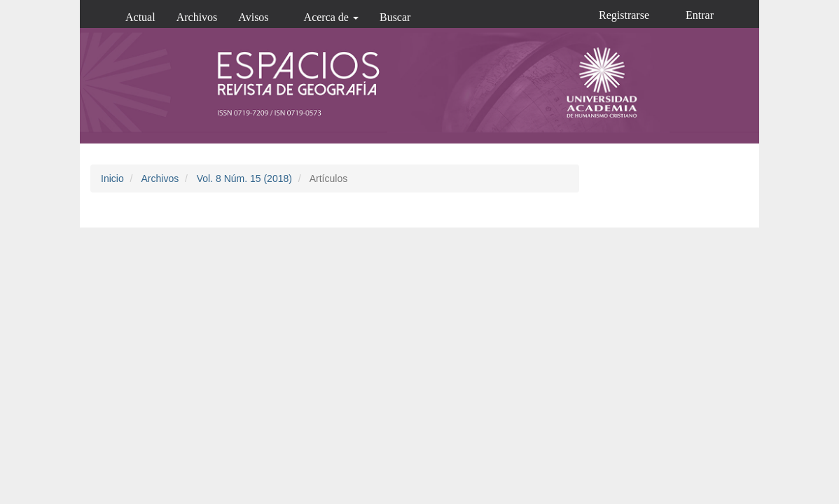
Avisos (253, 17)
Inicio (112, 178)
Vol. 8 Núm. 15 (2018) (244, 178)
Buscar (395, 17)
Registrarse (624, 15)
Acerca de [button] (331, 17)
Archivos (197, 17)
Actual (140, 17)
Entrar (700, 15)
